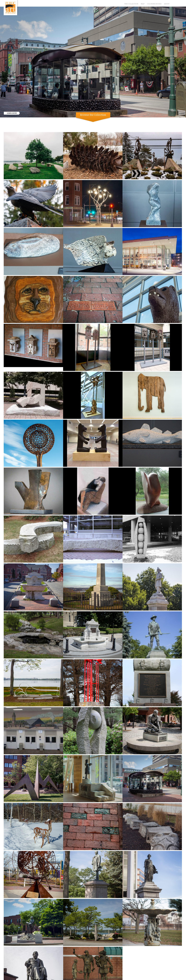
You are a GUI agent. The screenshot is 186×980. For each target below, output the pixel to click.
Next (184, 108)
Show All (80, 126)
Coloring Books (154, 4)
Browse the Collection (93, 115)
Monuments (119, 126)
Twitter (173, 3)
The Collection (131, 4)
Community (92, 126)
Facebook (177, 3)
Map (143, 4)
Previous (2, 108)
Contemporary (105, 126)
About (167, 4)
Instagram (181, 3)
